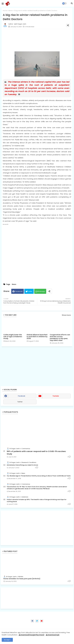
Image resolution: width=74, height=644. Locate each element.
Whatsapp (41, 291)
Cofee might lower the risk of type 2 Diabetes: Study (13, 337)
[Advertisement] (37, 528)
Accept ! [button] (7, 640)
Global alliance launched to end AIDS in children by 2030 (37, 337)
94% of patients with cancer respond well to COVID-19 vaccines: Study (36, 453)
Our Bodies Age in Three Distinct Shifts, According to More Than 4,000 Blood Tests (39, 476)
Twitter (30, 291)
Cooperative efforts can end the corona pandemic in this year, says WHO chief (60, 338)
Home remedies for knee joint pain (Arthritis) (22, 579)
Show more (66, 315)
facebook (22, 396)
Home (5, 11)
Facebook (19, 291)
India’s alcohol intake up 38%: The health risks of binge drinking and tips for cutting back (37, 501)
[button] (72, 3)
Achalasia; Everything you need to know (22, 465)
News (11, 11)
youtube (56, 396)
